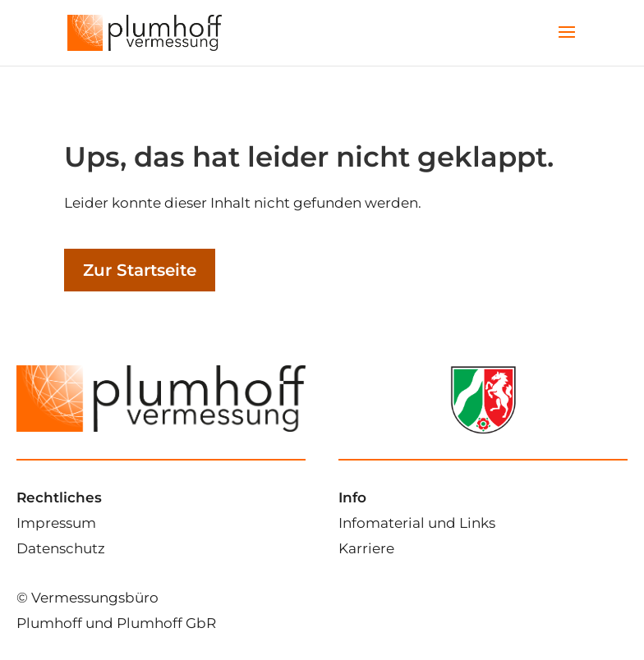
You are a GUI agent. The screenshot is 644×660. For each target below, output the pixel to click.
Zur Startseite (140, 270)
